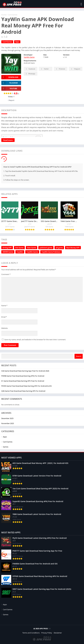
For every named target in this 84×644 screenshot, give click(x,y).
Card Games (13, 15)
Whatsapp (30, 74)
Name (4, 306)
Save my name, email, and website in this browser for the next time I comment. (35, 340)
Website (4, 328)
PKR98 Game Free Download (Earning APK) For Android (23, 376)
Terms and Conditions (31, 633)
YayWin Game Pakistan (51, 252)
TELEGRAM (9, 83)
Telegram (75, 69)
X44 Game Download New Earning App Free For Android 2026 (25, 371)
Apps (17, 42)
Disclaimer (58, 633)
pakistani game (46, 248)
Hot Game (19, 248)
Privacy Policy (47, 633)
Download (10, 77)
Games (6, 447)
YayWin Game (29, 57)
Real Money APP (73, 248)
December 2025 (7, 418)
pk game (59, 248)
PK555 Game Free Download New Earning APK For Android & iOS (26, 386)
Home (4, 15)
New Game (32, 248)
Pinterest (60, 69)
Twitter (45, 69)
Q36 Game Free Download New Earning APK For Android (23, 391)
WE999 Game (8, 252)
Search (79, 356)
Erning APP (7, 248)
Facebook (30, 69)
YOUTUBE (9, 89)
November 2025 (8, 423)
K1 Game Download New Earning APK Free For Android (23, 381)
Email (4, 317)
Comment (6, 274)
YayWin (20, 252)
